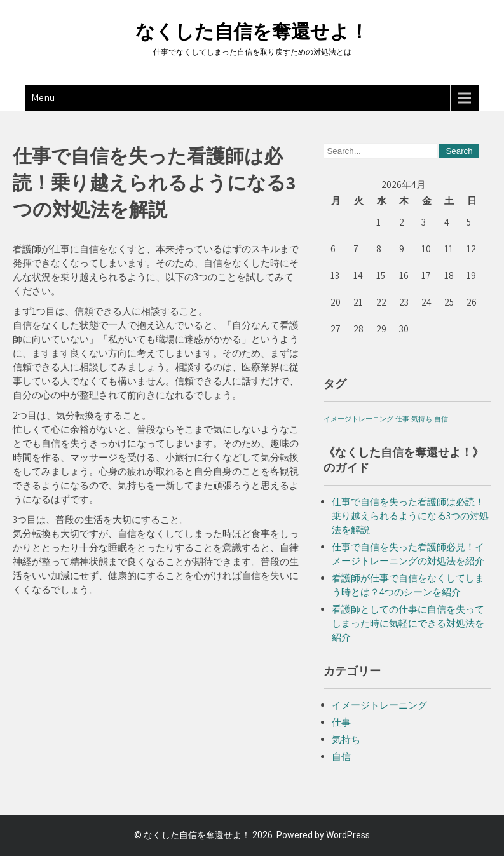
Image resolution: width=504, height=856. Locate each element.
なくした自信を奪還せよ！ (252, 31)
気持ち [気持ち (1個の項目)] (422, 419)
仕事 (341, 722)
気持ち (346, 739)
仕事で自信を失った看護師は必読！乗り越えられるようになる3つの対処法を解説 (410, 516)
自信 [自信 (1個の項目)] (441, 419)
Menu (43, 98)
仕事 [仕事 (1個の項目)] (402, 419)
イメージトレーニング (379, 705)
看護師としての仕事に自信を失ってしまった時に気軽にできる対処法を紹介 (408, 623)
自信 (341, 757)
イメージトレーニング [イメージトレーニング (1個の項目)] (358, 419)
